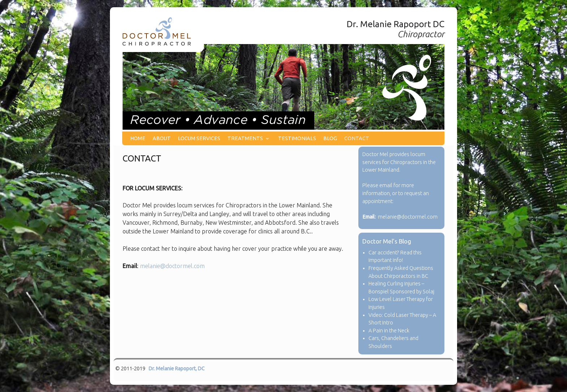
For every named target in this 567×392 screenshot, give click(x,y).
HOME (138, 138)
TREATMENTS (246, 140)
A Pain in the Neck (389, 331)
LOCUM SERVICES (199, 138)
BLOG (330, 138)
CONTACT (357, 138)
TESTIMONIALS (297, 138)
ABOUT (162, 138)
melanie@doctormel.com (172, 266)
